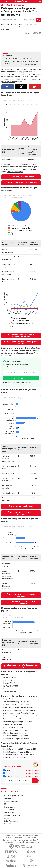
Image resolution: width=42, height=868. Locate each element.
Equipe (19, 836)
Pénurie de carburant (12, 801)
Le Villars (14, 24)
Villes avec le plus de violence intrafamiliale (22, 602)
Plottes (29, 24)
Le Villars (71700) (10, 678)
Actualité (9, 5)
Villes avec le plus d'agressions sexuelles (22, 595)
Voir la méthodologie (15, 172)
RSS (25, 838)
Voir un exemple (32, 770)
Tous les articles (17, 838)
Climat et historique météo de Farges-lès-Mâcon (22, 716)
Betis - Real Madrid (11, 821)
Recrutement (31, 838)
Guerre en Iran (9, 798)
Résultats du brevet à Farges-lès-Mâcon (19, 755)
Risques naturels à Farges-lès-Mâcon (17, 705)
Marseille (7, 818)
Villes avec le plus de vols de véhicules (22, 513)
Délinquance (19, 5)
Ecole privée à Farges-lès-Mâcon (16, 730)
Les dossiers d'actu (11, 776)
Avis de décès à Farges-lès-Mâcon (16, 702)
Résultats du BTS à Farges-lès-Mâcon (18, 758)
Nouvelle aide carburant (13, 815)
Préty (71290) (8, 689)
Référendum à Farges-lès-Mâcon (16, 739)
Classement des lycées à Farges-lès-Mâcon (20, 710)
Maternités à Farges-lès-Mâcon (15, 733)
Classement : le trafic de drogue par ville (22, 666)
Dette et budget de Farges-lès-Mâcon (18, 722)
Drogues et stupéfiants (30, 64)
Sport (6, 773)
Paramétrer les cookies (25, 840)
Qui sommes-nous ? (9, 836)
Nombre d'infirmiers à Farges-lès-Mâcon (19, 707)
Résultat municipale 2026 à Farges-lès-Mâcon (21, 749)
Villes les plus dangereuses (22, 176)
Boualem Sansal (10, 807)
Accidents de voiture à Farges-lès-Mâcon (19, 713)
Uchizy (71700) (9, 680)
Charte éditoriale (27, 836)
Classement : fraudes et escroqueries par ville (22, 343)
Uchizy (22, 24)
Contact (9, 838)
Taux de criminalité (11, 59)
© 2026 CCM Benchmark (32, 842)
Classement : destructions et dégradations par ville (22, 336)
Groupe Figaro (18, 842)
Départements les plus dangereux (22, 182)
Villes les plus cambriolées (22, 506)
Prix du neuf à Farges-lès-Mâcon (16, 736)
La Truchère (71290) (11, 686)
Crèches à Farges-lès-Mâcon (14, 727)
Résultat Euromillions (12, 824)
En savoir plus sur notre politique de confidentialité (19, 383)
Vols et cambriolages (30, 59)
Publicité (37, 836)
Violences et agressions (30, 61)
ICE (5, 804)
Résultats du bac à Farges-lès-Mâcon (17, 752)
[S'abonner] (21, 781)
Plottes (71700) (9, 683)
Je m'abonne (19, 378)
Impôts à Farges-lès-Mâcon (14, 724)
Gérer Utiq (36, 840)
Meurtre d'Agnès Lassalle (13, 796)
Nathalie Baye (9, 813)
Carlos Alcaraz (9, 810)
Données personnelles (10, 840)
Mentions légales (7, 842)
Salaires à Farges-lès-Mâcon (14, 719)
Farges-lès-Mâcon (10, 699)
